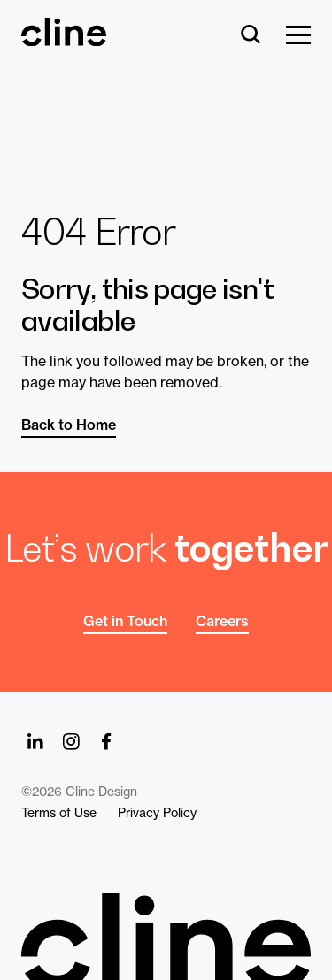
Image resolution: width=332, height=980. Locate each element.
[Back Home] (64, 38)
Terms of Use (59, 813)
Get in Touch (125, 621)
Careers (222, 621)
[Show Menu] (298, 36)
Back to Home (69, 425)
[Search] (251, 36)
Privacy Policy (157, 813)
